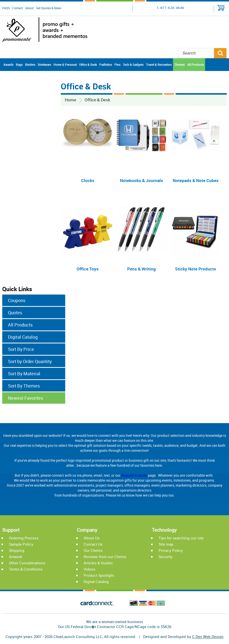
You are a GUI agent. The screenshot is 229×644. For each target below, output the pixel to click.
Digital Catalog (23, 337)
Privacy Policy (171, 550)
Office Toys (88, 269)
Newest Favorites (26, 398)
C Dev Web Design (208, 637)
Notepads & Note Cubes (196, 180)
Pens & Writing (142, 269)
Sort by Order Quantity (30, 361)
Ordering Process (24, 538)
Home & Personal (65, 64)
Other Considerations (27, 563)
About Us (92, 538)
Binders (30, 64)
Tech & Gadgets (133, 64)
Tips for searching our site (181, 538)
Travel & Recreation (159, 64)
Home (70, 100)
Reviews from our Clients (105, 557)
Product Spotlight (99, 575)
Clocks (88, 180)
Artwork (16, 557)
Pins (117, 64)
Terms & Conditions (26, 569)
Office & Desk (88, 64)
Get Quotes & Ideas (49, 8)
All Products (196, 64)
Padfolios (106, 64)
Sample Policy (21, 544)
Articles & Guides (98, 563)
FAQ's (6, 8)
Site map (166, 544)
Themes (179, 64)
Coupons (17, 300)
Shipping (17, 550)
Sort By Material (24, 374)
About (29, 8)
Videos (89, 569)
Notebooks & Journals (142, 180)
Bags (19, 64)
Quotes (15, 313)
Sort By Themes (24, 386)
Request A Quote (134, 475)
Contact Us (93, 544)
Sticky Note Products (196, 269)
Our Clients (93, 550)
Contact (18, 8)
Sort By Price (21, 349)
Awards (8, 64)
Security (166, 557)
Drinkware (44, 64)
